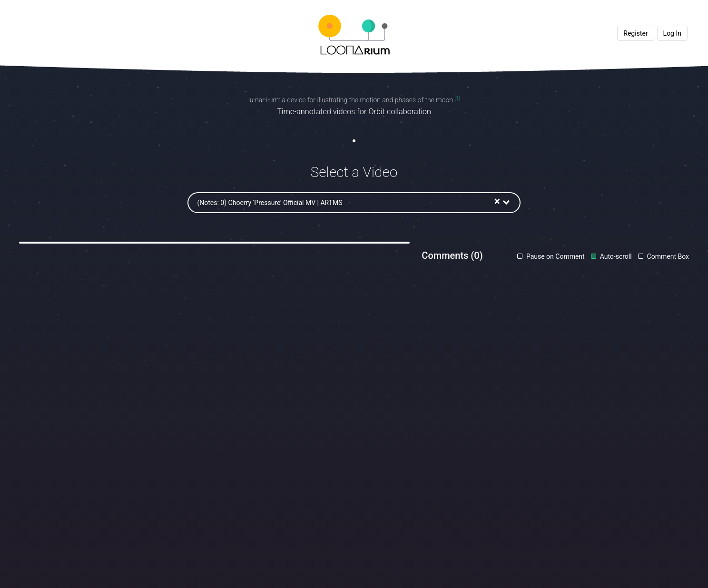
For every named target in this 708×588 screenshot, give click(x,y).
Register (635, 33)
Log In (672, 33)
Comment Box (667, 256)
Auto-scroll (615, 256)
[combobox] (419, 203)
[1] (457, 98)
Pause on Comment (554, 256)
